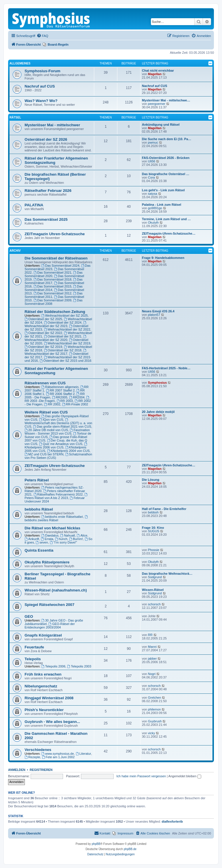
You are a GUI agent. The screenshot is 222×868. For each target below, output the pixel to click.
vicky (151, 733)
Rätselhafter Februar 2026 (48, 191)
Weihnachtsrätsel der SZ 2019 (67, 343)
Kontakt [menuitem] (102, 833)
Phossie (154, 550)
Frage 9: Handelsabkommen (163, 258)
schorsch (154, 604)
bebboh (153, 512)
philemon (155, 709)
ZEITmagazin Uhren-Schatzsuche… (169, 465)
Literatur (83, 754)
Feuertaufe (34, 647)
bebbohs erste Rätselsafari (62, 517)
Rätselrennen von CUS (45, 383)
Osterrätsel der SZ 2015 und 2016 (65, 361)
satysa (153, 194)
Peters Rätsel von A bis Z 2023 (56, 496)
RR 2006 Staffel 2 (60, 394)
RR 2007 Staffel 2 (60, 390)
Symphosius (157, 383)
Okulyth (153, 222)
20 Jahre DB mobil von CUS (46, 430)
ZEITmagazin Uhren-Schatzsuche (55, 234)
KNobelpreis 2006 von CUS (56, 446)
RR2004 (77, 397)
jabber (152, 659)
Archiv (15, 251)
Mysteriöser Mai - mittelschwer (52, 125)
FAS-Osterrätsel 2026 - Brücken (166, 158)
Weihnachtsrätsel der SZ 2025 (65, 316)
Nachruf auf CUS (40, 86)
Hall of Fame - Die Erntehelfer (164, 509)
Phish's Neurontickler (44, 710)
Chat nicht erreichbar (158, 71)
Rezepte (32, 757)
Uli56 (152, 161)
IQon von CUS (51, 420)
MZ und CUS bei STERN (44, 454)
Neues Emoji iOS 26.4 (158, 311)
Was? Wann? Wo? (41, 101)
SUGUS (154, 531)
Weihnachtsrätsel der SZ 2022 (67, 329)
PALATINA (34, 205)
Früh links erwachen (43, 674)
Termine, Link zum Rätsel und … (166, 219)
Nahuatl (68, 535)
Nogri (152, 674)
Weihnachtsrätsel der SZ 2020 (56, 338)
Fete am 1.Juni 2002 (58, 757)
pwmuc (153, 142)
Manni (152, 647)
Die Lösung (151, 480)
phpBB (96, 844)
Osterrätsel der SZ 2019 (43, 347)
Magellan (155, 74)
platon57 (154, 315)
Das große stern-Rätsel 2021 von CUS (62, 426)
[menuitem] (42, 36)
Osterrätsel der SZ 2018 (63, 350)
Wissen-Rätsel (153, 590)
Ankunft (32, 539)
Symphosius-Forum (42, 71)
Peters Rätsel (37, 480)
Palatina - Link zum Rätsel (162, 205)
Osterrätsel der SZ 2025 (43, 319)
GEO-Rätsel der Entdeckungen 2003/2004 (50, 626)
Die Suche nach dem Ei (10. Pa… (167, 139)
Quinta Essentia (39, 550)
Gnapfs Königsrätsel (43, 635)
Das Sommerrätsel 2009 (52, 300)
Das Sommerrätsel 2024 (60, 266)
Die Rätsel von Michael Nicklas (52, 528)
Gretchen (155, 698)
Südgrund (155, 577)
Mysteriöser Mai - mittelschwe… (166, 100)
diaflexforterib (172, 821)
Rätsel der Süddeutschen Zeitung (55, 312)
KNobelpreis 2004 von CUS (68, 451)
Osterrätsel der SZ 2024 (63, 322)
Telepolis (33, 659)
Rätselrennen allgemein (60, 387)
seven (42, 542)
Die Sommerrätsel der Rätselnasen (56, 258)
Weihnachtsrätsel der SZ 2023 (56, 324)
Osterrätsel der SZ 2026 (46, 139)
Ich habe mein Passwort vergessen (141, 776)
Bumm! (76, 539)
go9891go (155, 208)
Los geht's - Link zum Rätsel (163, 190)
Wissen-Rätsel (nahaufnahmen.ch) (56, 590)
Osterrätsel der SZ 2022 (43, 333)
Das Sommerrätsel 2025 (46, 219)
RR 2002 (52, 404)
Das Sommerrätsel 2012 (52, 293)
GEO (29, 616)
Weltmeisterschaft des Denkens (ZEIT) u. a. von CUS (58, 423)
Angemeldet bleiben (185, 776)
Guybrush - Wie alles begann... (52, 722)
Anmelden (17, 770)
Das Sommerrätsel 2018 (52, 279)
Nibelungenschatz (41, 686)
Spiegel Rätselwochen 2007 (49, 605)
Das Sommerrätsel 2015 (52, 286)
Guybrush (155, 721)
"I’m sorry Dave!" (63, 542)
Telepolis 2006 (53, 666)
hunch (61, 539)
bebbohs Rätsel (39, 509)
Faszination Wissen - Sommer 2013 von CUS (57, 432)
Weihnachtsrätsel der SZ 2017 (56, 352)
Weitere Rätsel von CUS (46, 412)
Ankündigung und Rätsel (161, 125)
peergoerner (157, 104)
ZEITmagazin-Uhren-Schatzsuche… (169, 233)
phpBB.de (130, 849)
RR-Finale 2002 (75, 404)
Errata (47, 539)
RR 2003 (65, 401)
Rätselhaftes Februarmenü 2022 (58, 494)
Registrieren (41, 770)
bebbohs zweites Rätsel (57, 519)
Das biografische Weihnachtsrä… (167, 574)
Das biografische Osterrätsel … (166, 174)
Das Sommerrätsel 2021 (52, 272)
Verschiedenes (38, 750)
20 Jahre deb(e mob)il (158, 412)
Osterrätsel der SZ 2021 (63, 336)
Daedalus (50, 535)
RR (150, 635)
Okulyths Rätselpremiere (47, 562)
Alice (82, 535)
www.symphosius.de (58, 754)
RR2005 (60, 397)
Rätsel (15, 117)
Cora (151, 177)
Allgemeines (20, 63)
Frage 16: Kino (153, 528)
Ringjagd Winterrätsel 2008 (49, 698)
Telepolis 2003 (79, 666)
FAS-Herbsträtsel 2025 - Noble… (166, 368)
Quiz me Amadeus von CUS (61, 444)
